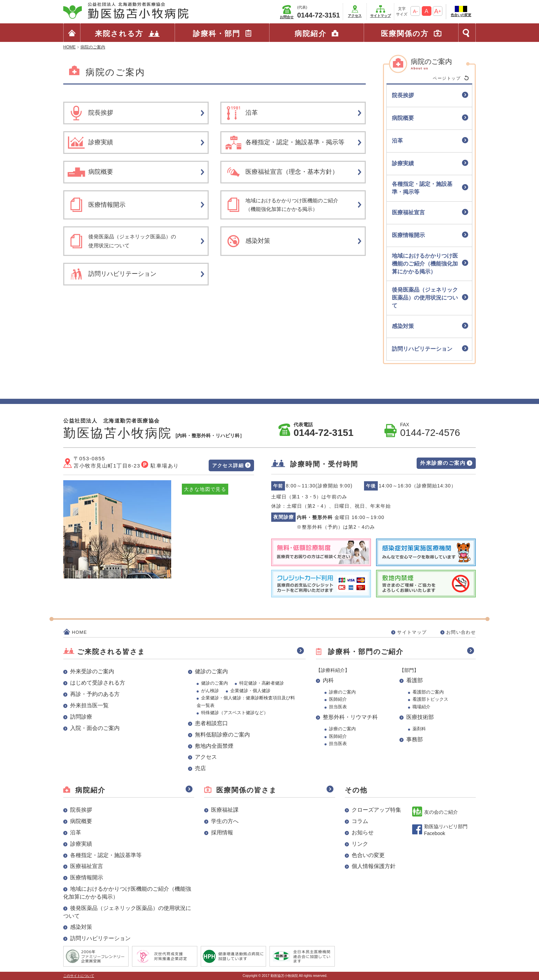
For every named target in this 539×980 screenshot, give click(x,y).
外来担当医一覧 (89, 705)
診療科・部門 (217, 33)
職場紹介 (421, 707)
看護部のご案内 (428, 692)
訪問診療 (81, 717)
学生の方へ (225, 821)
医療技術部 (420, 717)
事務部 (415, 739)
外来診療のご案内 (443, 463)
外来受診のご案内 (92, 671)
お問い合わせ (461, 632)
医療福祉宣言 (87, 866)
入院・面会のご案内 (95, 728)
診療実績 (81, 844)
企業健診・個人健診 (250, 691)
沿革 (76, 832)
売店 (200, 768)
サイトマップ (381, 16)
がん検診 (210, 691)
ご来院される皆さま (111, 652)
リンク (360, 844)
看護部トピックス (430, 699)
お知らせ (363, 832)
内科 (328, 680)
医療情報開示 (87, 877)
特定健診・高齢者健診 (262, 683)
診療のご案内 (342, 692)
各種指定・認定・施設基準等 (106, 855)
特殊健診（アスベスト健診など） (235, 713)
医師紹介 (338, 699)
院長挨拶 (81, 810)
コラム (360, 821)
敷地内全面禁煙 (214, 746)
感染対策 (81, 927)
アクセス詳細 (228, 465)
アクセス (355, 16)
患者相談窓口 (211, 723)
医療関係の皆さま (246, 790)
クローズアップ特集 (376, 810)
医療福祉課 (225, 810)
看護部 (415, 680)
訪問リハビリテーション (100, 938)
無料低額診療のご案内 (222, 735)
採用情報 (222, 832)
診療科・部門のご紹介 (366, 652)
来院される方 (119, 33)
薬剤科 (419, 729)
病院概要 (81, 821)
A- (415, 11)
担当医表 (338, 707)
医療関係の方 (405, 33)
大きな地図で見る (205, 489)
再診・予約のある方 (95, 694)
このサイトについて (79, 976)
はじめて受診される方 (98, 683)
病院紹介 (310, 33)
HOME (79, 632)
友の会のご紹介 (441, 812)
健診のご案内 (211, 671)
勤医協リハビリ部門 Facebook (446, 830)
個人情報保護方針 (374, 866)
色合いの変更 (461, 15)
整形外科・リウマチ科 (350, 717)
